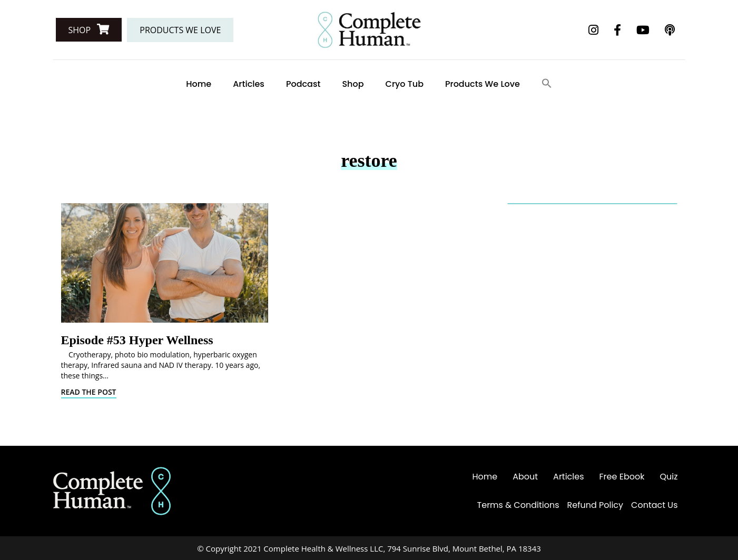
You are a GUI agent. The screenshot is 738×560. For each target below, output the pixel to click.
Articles (249, 84)
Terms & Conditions (518, 505)
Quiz (668, 477)
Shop (353, 84)
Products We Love (483, 84)
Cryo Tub (405, 84)
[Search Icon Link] (547, 84)
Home (199, 84)
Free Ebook (622, 477)
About (525, 477)
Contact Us (654, 505)
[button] (89, 30)
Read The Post (89, 392)
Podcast (303, 84)
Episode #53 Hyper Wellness (137, 340)
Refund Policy (596, 505)
